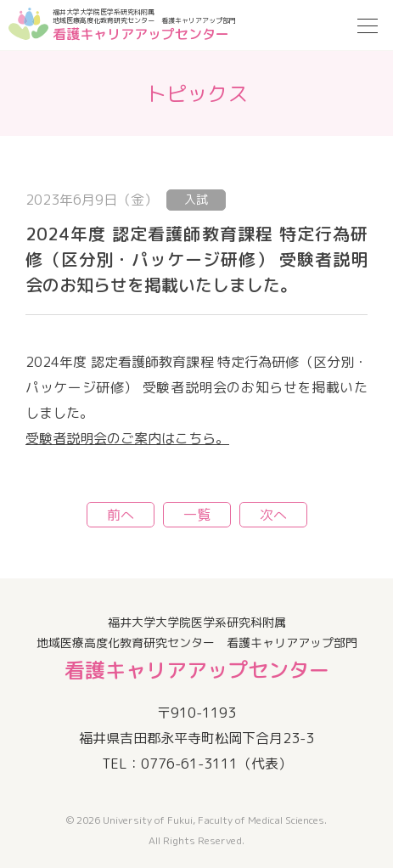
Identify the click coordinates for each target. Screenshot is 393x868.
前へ (121, 515)
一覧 (197, 515)
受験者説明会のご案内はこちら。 (127, 438)
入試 (196, 199)
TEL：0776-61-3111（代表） (197, 764)
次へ (273, 515)
